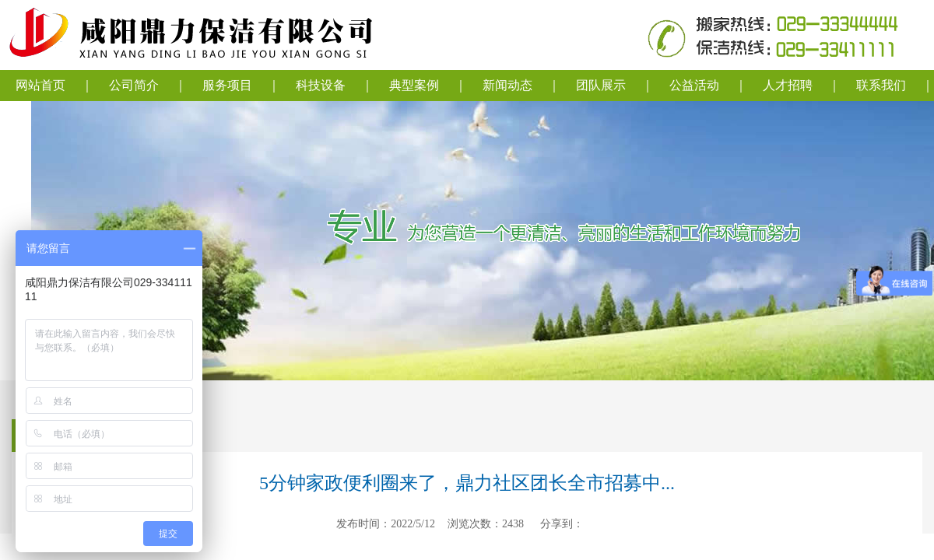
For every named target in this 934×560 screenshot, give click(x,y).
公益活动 (694, 85)
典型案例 (414, 85)
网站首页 (40, 85)
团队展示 (601, 85)
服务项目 (227, 85)
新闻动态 (507, 85)
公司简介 (134, 85)
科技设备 (321, 85)
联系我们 (881, 85)
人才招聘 (788, 85)
